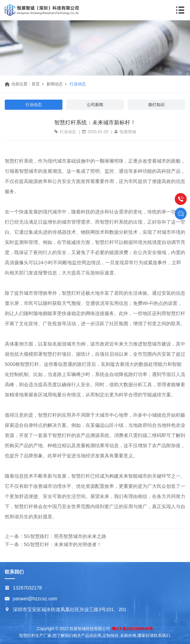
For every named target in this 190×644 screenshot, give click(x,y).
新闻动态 (55, 84)
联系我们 (14, 572)
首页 (36, 84)
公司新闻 (95, 105)
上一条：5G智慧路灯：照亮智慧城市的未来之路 (55, 536)
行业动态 (78, 84)
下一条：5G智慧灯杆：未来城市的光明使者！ (53, 544)
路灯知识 (156, 105)
